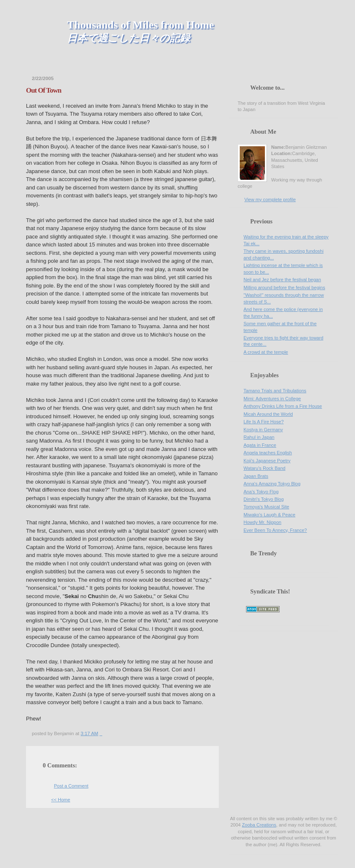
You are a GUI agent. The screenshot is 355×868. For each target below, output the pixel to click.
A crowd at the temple (266, 352)
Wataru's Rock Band (264, 468)
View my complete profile (270, 200)
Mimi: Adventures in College (272, 399)
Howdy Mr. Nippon (262, 522)
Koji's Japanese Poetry (267, 461)
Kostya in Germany (263, 430)
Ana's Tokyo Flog (261, 492)
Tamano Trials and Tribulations (275, 391)
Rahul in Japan (259, 437)
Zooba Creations (259, 825)
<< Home (61, 800)
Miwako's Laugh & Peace (269, 515)
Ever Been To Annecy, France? (275, 530)
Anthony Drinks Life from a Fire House (283, 406)
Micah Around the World (268, 414)
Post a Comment (71, 786)
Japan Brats (256, 476)
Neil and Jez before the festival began (282, 280)
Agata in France (260, 445)
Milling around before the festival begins (284, 288)
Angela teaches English (268, 453)
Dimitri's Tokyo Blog (264, 499)
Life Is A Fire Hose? (264, 422)
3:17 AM (89, 733)
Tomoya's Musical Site (266, 507)
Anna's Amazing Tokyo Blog (272, 484)
